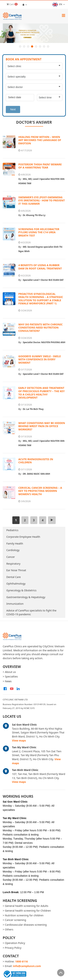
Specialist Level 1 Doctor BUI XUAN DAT (43, 280)
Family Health (15, 543)
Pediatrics (12, 530)
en (58, 4)
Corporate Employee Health (23, 537)
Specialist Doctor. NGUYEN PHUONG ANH (44, 342)
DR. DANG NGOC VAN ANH (36, 474)
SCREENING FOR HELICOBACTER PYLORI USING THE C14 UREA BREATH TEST (39, 232)
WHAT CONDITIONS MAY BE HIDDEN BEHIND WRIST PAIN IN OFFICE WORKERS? (42, 426)
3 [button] (28, 46)
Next (13, 109)
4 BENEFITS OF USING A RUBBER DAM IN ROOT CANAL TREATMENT (40, 267)
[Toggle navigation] (63, 15)
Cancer (11, 557)
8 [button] (48, 46)
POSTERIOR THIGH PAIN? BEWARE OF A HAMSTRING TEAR (40, 166)
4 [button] (32, 46)
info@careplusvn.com (27, 966)
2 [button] (24, 46)
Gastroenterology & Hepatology (26, 597)
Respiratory (13, 564)
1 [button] (20, 46)
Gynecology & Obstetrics (21, 590)
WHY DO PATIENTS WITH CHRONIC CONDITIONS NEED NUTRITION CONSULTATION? (40, 328)
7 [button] (44, 46)
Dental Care (14, 577)
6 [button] (40, 46)
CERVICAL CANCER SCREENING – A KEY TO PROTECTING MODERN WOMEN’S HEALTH (40, 491)
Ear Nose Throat (16, 570)
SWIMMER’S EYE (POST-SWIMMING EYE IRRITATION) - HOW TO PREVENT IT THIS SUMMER (42, 200)
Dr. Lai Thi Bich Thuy (33, 409)
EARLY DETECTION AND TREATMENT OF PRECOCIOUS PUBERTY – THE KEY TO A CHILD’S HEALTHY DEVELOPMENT (41, 393)
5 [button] (36, 46)
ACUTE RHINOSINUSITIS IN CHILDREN (36, 461)
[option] (34, 33)
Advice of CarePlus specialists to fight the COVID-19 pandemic (31, 612)
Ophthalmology (16, 584)
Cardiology (13, 550)
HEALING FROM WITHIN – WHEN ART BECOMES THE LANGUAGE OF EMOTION (40, 140)
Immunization (15, 604)
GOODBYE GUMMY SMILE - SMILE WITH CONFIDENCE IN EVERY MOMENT (40, 359)
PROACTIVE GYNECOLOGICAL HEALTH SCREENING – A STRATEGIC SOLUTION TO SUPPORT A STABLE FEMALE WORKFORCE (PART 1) (41, 299)
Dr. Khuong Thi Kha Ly (34, 215)
